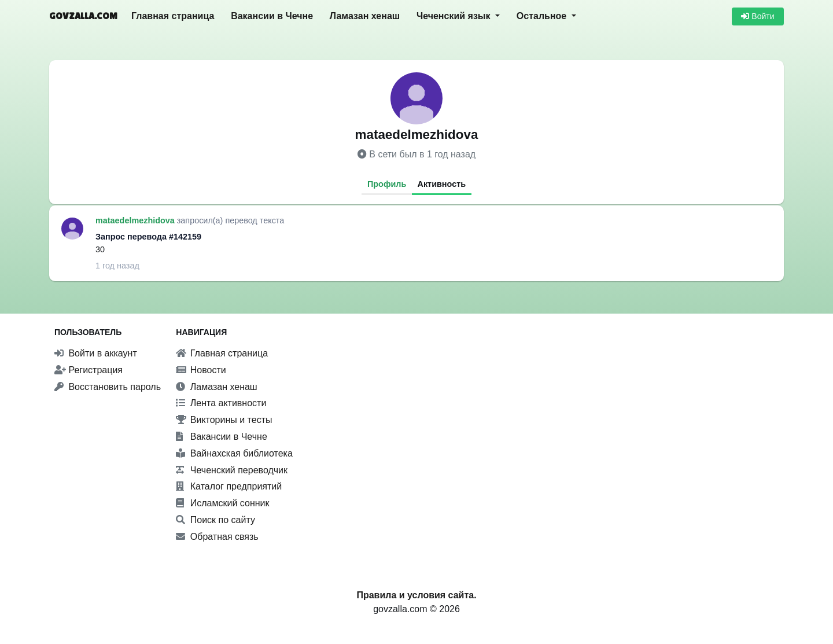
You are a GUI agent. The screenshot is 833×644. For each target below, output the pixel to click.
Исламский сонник (222, 503)
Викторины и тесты (224, 420)
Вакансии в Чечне (272, 16)
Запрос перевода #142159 (148, 237)
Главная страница (173, 16)
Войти (758, 16)
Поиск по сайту (215, 520)
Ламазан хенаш (365, 16)
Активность (442, 184)
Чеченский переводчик (232, 470)
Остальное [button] (543, 16)
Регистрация (89, 370)
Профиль (387, 184)
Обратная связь (217, 537)
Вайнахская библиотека (234, 453)
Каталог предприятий (229, 486)
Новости (201, 370)
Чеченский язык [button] (455, 16)
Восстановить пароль (108, 387)
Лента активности (221, 403)
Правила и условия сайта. (416, 595)
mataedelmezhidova (136, 220)
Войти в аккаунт (96, 353)
